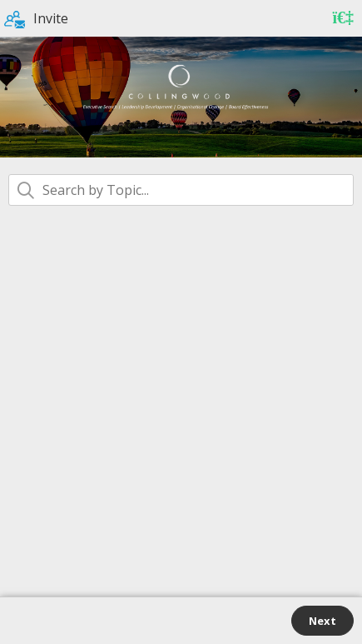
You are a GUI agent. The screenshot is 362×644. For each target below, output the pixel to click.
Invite (36, 18)
